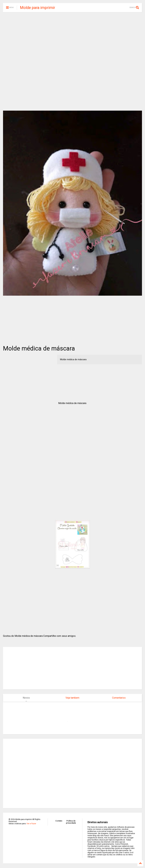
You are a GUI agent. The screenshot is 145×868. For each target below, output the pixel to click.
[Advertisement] (72, 38)
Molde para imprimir (38, 8)
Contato (59, 821)
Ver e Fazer (31, 824)
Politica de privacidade (71, 822)
